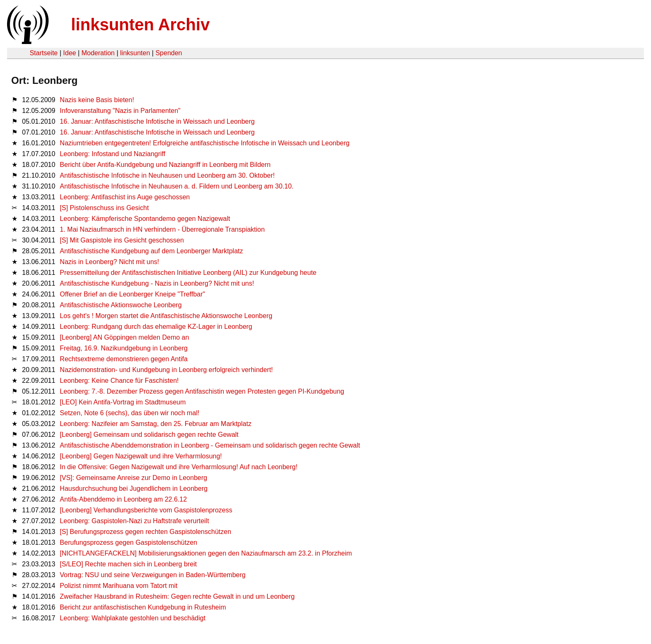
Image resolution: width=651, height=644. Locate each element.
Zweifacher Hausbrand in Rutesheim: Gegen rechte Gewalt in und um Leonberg (177, 596)
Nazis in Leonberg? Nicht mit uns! (109, 262)
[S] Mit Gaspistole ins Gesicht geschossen (122, 240)
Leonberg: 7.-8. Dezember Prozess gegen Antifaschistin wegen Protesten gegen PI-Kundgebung (202, 391)
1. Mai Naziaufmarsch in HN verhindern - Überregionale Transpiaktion (162, 229)
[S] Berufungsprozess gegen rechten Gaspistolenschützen (146, 532)
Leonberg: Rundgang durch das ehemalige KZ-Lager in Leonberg (156, 327)
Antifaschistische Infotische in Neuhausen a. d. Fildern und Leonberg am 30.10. (177, 186)
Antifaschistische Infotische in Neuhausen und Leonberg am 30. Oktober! (167, 175)
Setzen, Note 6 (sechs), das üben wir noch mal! (130, 413)
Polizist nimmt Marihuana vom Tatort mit (119, 586)
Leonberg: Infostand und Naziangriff (113, 154)
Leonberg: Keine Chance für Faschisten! (119, 381)
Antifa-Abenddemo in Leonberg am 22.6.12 (123, 499)
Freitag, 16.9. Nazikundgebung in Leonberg (124, 348)
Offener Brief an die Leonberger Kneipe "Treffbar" (132, 294)
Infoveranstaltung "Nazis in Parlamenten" (120, 111)
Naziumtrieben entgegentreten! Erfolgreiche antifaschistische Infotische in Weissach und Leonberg (205, 143)
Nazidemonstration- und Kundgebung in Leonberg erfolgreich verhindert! (166, 370)
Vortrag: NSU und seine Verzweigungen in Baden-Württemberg (153, 575)
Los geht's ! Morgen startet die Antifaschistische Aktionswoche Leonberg (166, 316)
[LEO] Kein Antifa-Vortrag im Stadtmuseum (123, 402)
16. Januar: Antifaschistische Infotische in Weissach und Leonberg (157, 121)
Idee (70, 53)
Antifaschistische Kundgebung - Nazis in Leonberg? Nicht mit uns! (157, 283)
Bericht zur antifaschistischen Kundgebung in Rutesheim (143, 607)
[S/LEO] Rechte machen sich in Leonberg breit (128, 564)
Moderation (98, 53)
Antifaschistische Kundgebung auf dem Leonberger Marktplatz (151, 251)
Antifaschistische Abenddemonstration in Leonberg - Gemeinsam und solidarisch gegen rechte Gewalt (210, 445)
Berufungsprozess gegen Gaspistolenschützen (128, 542)
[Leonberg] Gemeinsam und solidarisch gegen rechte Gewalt (149, 435)
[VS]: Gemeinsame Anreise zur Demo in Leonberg (133, 478)
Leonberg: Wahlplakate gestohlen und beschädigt (133, 618)
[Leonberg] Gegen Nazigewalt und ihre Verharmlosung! (141, 456)
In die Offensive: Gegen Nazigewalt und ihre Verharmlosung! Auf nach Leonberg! (179, 467)
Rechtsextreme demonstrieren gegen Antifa (124, 359)
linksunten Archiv (140, 24)
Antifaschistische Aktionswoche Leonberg (121, 305)
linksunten (135, 53)
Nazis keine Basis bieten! (97, 100)
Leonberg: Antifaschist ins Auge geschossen (125, 197)
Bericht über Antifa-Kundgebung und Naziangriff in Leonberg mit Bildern (165, 165)
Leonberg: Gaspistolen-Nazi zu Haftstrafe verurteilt (134, 521)
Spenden (169, 53)
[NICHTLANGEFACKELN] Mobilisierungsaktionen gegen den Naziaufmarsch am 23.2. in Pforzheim (206, 553)
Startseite (44, 53)
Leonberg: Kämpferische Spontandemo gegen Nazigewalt (145, 219)
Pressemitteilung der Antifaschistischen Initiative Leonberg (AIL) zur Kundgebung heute (188, 273)
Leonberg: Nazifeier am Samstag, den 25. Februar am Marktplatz (156, 424)
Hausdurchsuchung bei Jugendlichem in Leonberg (134, 489)
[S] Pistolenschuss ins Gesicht (104, 208)
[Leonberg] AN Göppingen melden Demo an (124, 337)
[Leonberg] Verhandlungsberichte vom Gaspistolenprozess (146, 510)
